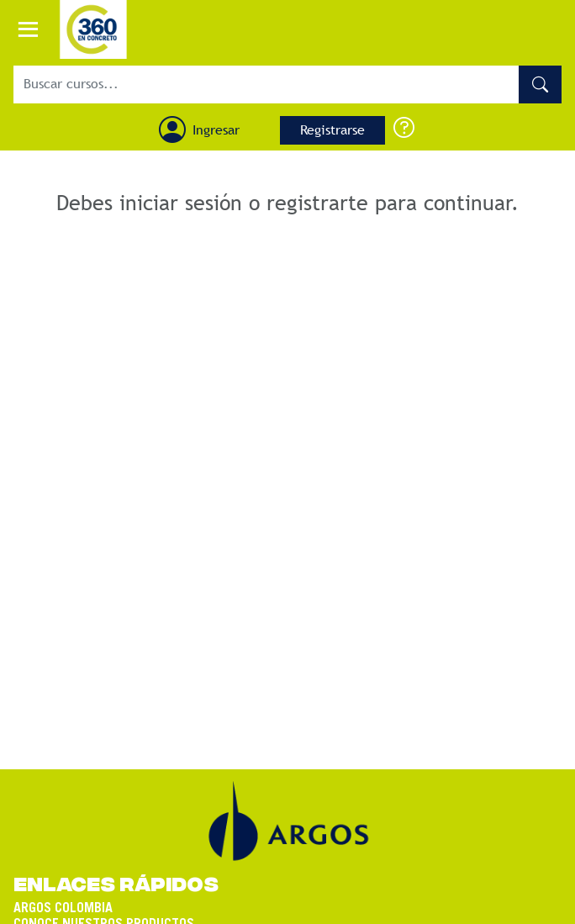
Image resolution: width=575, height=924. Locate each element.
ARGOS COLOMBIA (63, 901)
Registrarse (332, 130)
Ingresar (216, 130)
